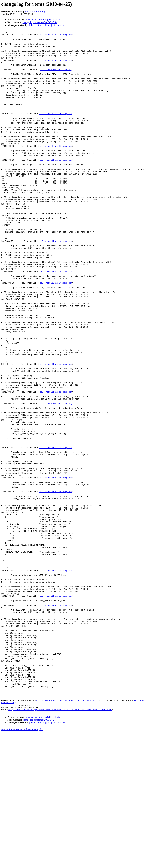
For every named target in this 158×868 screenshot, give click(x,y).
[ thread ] (41, 25)
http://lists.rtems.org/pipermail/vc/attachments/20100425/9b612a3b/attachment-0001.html (60, 845)
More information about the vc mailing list (22, 865)
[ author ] (62, 25)
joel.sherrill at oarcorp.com (55, 186)
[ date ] (33, 25)
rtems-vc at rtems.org (35, 12)
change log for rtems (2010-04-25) (43, 20)
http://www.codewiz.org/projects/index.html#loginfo (66, 834)
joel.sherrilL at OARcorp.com (55, 36)
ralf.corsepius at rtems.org (56, 77)
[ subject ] (51, 25)
